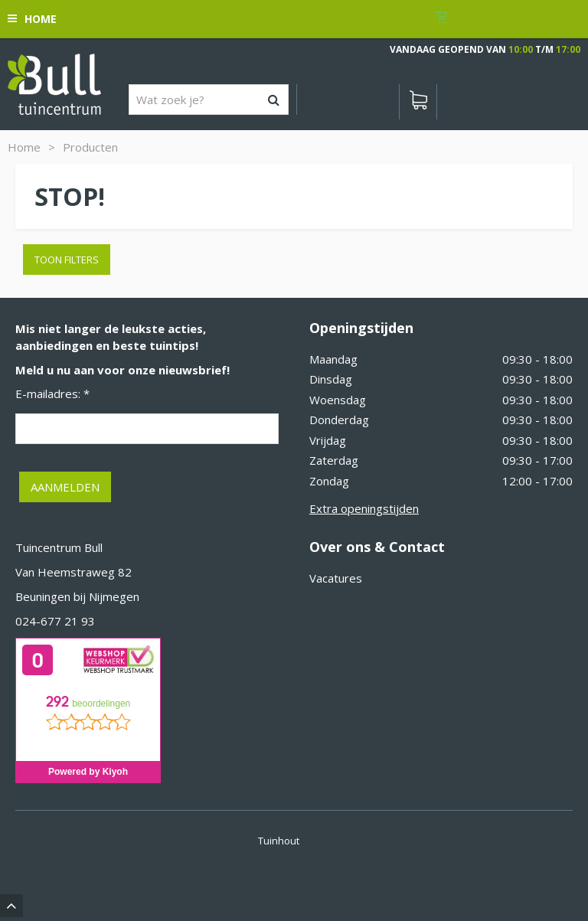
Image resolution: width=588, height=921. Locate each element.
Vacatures (336, 578)
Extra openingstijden (364, 508)
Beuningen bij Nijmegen (77, 596)
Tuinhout (279, 841)
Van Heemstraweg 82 (73, 572)
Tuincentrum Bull (59, 547)
